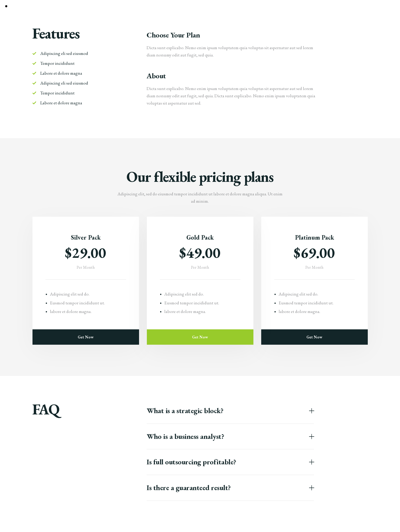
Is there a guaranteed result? (189, 488)
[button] (230, 411)
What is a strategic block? (185, 411)
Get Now (86, 337)
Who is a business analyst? (185, 437)
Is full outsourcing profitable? (191, 462)
